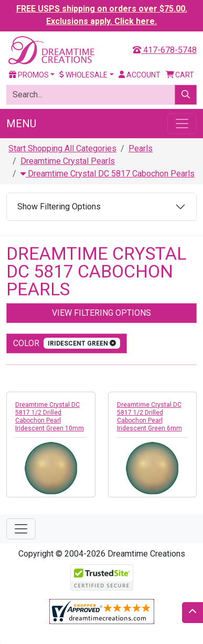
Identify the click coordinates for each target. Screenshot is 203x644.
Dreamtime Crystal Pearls (68, 161)
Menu (21, 124)
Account (140, 75)
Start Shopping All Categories (62, 148)
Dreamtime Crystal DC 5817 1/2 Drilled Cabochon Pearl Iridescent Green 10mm (50, 417)
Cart (180, 75)
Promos (29, 75)
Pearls (141, 148)
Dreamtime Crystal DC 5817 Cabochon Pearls (108, 174)
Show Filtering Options (59, 207)
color (67, 343)
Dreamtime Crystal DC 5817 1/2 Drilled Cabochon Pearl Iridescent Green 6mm (149, 417)
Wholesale (83, 75)
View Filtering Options (101, 313)
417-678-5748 (165, 50)
